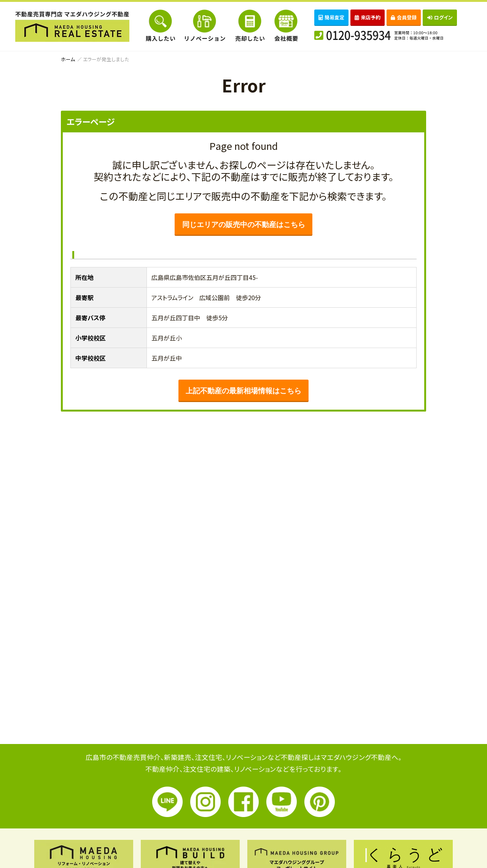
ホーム (68, 59)
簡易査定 (331, 17)
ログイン (440, 17)
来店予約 (368, 17)
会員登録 (404, 17)
